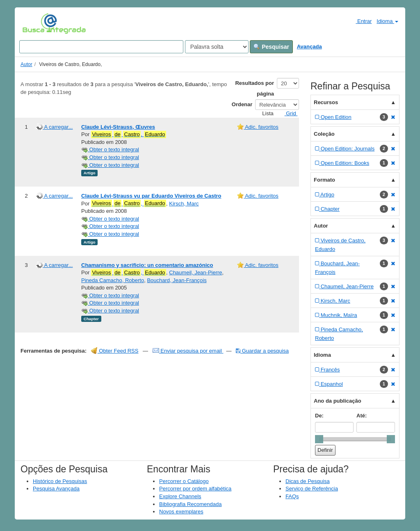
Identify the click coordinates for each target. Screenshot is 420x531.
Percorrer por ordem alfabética (195, 489)
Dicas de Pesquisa (308, 481)
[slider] (319, 439)
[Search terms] (101, 47)
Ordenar (242, 104)
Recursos (326, 102)
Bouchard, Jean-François (177, 280)
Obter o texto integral (110, 149)
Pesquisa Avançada (56, 489)
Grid (288, 113)
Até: (362, 416)
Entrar (360, 21)
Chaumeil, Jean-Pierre (195, 272)
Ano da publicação (338, 401)
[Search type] (217, 47)
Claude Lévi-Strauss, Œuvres (118, 127)
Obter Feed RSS (115, 351)
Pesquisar (271, 47)
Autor (26, 64)
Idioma (387, 21)
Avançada (309, 47)
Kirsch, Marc (184, 204)
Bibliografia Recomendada (190, 504)
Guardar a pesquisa (262, 351)
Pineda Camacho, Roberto (113, 280)
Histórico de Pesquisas (60, 481)
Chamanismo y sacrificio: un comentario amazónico (147, 265)
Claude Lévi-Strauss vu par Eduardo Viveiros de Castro (151, 196)
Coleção (324, 134)
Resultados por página (255, 88)
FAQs (292, 496)
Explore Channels (180, 496)
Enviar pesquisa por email (188, 351)
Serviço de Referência (312, 489)
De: (319, 416)
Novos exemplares (181, 512)
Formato (324, 180)
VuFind (35, 23)
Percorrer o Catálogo (184, 481)
